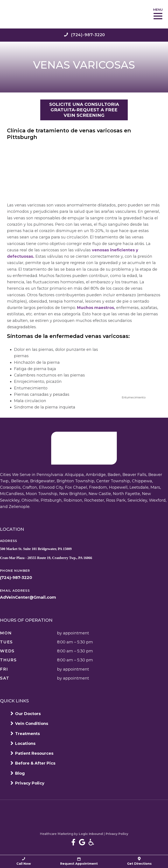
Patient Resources (34, 753)
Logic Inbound (91, 834)
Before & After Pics (35, 763)
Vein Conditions (32, 724)
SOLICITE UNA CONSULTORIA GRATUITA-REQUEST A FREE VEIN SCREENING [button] (84, 110)
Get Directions (139, 861)
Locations (25, 744)
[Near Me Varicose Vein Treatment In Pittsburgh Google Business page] (82, 842)
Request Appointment (79, 861)
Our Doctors (28, 714)
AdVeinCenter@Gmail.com (28, 597)
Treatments (27, 734)
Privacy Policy (30, 783)
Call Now (24, 861)
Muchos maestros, (96, 308)
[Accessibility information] (91, 842)
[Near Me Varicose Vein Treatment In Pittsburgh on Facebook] (73, 842)
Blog (20, 773)
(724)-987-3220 (16, 578)
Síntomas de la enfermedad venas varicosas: (68, 336)
